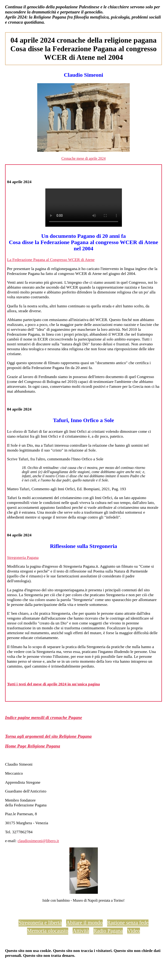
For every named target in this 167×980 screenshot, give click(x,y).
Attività (81, 931)
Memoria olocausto (48, 931)
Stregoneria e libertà (40, 923)
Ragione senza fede (128, 923)
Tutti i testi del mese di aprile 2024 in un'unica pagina (53, 684)
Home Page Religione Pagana (33, 746)
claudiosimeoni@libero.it (38, 841)
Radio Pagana (108, 931)
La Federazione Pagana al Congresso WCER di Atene (51, 260)
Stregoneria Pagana (23, 557)
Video (134, 931)
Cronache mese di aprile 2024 (83, 158)
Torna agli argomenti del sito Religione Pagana (48, 736)
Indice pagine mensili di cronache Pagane (44, 717)
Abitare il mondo (84, 923)
